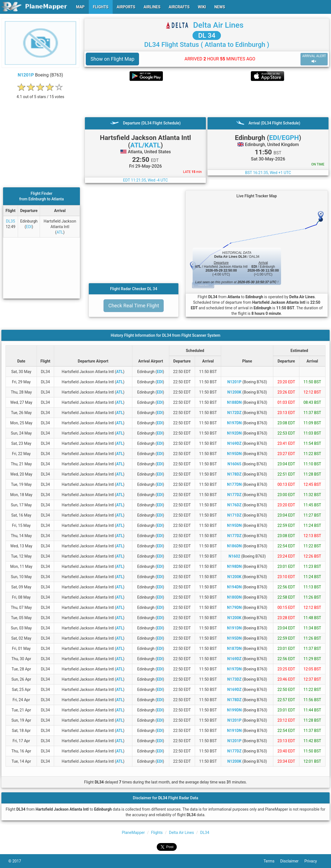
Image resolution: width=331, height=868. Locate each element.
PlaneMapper (133, 833)
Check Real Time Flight (134, 306)
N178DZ (234, 474)
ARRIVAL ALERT (314, 59)
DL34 (205, 833)
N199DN (234, 710)
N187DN (234, 649)
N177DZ (234, 495)
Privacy (314, 861)
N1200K (234, 392)
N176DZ (234, 505)
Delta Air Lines (218, 25)
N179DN (234, 607)
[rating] (41, 94)
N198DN (234, 566)
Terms (272, 861)
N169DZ (234, 443)
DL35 (11, 221)
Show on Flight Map (112, 59)
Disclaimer (292, 861)
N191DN (234, 628)
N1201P (26, 75)
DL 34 (207, 35)
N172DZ (234, 413)
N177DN (234, 484)
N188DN (234, 402)
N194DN (234, 587)
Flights (157, 833)
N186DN (234, 546)
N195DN (234, 454)
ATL (60, 232)
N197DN (234, 423)
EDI (29, 227)
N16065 (234, 464)
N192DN (234, 433)
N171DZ (234, 515)
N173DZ (234, 679)
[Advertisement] (207, 99)
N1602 (234, 556)
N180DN (234, 597)
